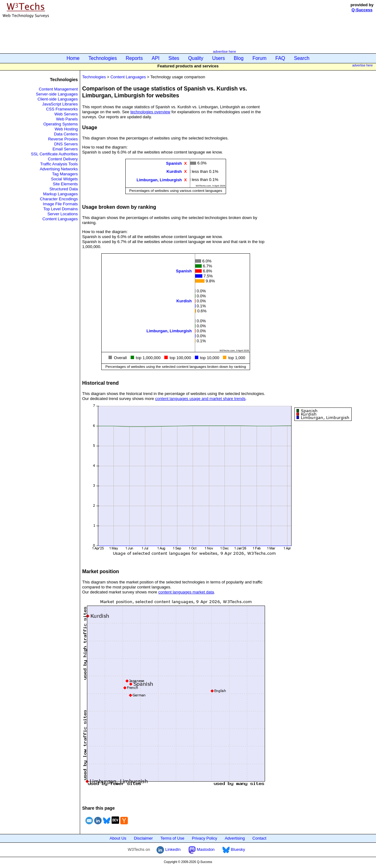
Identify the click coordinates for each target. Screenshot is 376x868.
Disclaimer (143, 838)
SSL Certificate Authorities (54, 154)
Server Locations (63, 214)
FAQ (280, 58)
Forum (260, 58)
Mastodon (202, 849)
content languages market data (186, 592)
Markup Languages (60, 194)
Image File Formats (60, 204)
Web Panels (67, 119)
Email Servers (65, 149)
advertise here (224, 51)
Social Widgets (65, 179)
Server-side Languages (57, 94)
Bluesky (234, 849)
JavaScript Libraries (60, 104)
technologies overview (150, 112)
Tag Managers (65, 174)
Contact (260, 838)
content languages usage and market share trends (200, 399)
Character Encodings (59, 199)
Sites (174, 58)
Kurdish (174, 171)
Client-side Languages (58, 99)
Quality (196, 58)
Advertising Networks (59, 169)
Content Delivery (63, 159)
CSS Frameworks (62, 109)
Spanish (174, 163)
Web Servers (66, 114)
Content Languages (60, 219)
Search (302, 58)
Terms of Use (173, 838)
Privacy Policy (205, 838)
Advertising (235, 838)
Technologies (103, 58)
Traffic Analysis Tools (59, 164)
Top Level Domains (61, 209)
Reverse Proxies (63, 139)
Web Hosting (66, 129)
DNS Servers (66, 144)
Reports (134, 58)
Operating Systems (61, 124)
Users (219, 58)
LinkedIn (169, 849)
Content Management (58, 89)
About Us (118, 838)
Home (73, 58)
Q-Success (362, 10)
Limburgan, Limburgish (159, 180)
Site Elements (65, 184)
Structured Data (63, 189)
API (156, 58)
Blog (239, 58)
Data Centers (66, 134)
